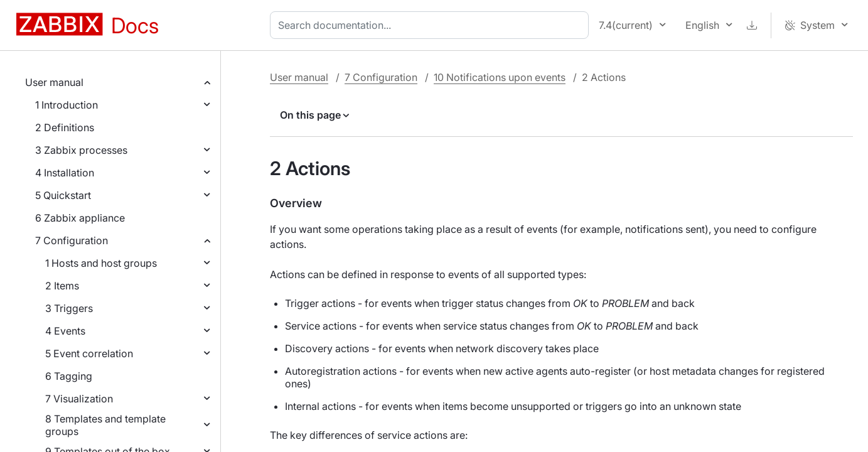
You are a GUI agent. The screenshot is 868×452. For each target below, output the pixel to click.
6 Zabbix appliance (80, 218)
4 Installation (65, 173)
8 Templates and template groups (105, 425)
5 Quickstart (63, 195)
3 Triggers (69, 308)
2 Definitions (65, 127)
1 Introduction (67, 105)
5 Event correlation (89, 353)
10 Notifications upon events (500, 77)
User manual (54, 82)
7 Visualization (79, 399)
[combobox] (432, 25)
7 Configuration (72, 240)
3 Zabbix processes (81, 150)
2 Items (62, 286)
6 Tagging (69, 376)
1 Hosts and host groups (101, 263)
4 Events (65, 331)
